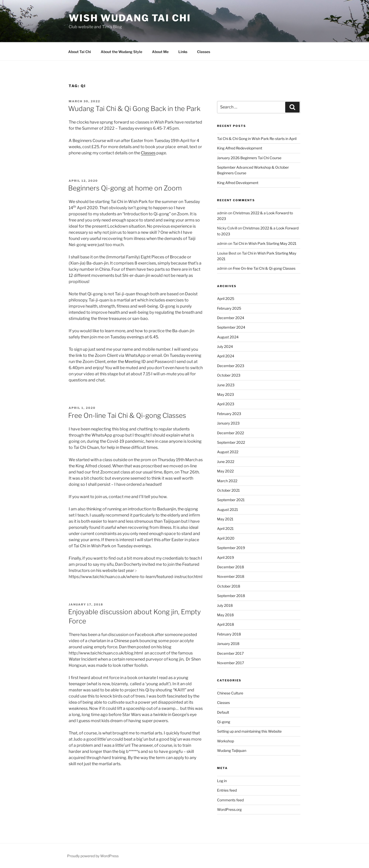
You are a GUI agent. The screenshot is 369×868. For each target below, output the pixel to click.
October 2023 (229, 375)
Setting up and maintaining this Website (249, 731)
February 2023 (229, 414)
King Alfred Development (238, 183)
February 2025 (229, 308)
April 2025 (226, 299)
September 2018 (231, 596)
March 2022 (227, 481)
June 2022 (226, 462)
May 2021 (225, 519)
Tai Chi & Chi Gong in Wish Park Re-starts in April (257, 139)
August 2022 (228, 452)
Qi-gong (224, 722)
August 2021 (228, 509)
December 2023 (231, 366)
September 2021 (231, 500)
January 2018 (228, 644)
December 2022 (230, 433)
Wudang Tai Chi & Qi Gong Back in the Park (134, 109)
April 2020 (226, 538)
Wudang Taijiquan (232, 750)
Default (223, 712)
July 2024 (225, 346)
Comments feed (230, 800)
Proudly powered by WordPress (93, 856)
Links (183, 52)
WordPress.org (229, 809)
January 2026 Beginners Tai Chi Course (249, 158)
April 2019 (225, 557)
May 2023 (225, 394)
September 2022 (231, 442)
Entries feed (227, 790)
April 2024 (226, 356)
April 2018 (225, 624)
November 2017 (230, 663)
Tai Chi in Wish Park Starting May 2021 (265, 243)
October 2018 (229, 586)
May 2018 (225, 615)
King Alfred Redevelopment (240, 148)
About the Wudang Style (121, 52)
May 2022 (225, 471)
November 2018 (231, 576)
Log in (222, 781)
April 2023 (226, 404)
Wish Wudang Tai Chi (130, 18)
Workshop (225, 741)
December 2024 (231, 318)
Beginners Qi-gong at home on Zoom (125, 188)
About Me (160, 52)
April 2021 (225, 528)
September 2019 (231, 548)
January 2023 (228, 423)
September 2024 (231, 327)
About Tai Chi (80, 52)
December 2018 (230, 567)
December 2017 (230, 653)
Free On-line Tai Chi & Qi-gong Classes (127, 415)
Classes (204, 52)
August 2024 (228, 337)
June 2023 (226, 385)
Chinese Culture (230, 693)
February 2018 (229, 634)
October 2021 (228, 490)
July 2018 (225, 605)
